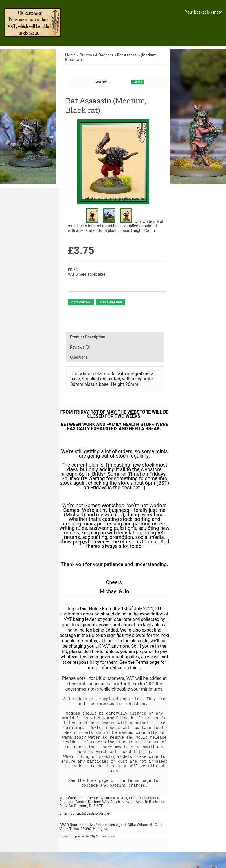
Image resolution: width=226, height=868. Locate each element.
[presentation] (115, 337)
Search (137, 82)
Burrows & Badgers (96, 55)
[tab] (115, 337)
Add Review (81, 302)
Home (71, 55)
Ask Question (111, 302)
